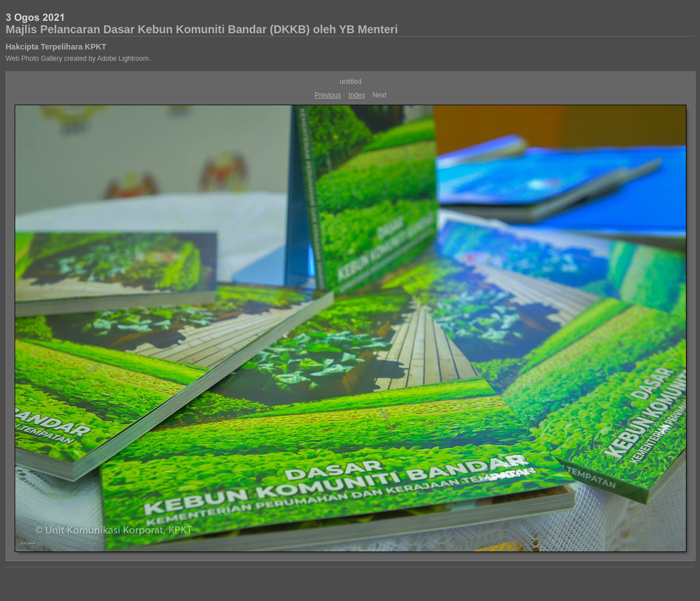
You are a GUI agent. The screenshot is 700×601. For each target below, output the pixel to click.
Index (357, 95)
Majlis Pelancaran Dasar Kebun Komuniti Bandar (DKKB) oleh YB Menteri (202, 29)
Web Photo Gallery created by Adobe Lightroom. (78, 59)
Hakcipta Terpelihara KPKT (56, 47)
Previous (328, 95)
